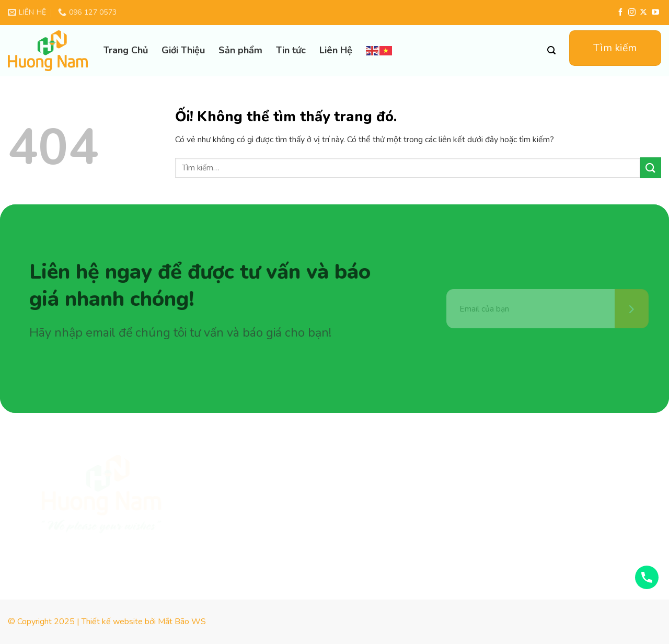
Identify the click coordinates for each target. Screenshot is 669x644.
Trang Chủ (126, 50)
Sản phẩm (240, 50)
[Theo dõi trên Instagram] (632, 13)
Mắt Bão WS (182, 622)
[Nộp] (651, 168)
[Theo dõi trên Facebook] (620, 13)
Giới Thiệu (183, 50)
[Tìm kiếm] (551, 50)
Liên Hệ (336, 50)
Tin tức (291, 50)
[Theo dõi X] (643, 13)
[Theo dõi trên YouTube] (655, 13)
